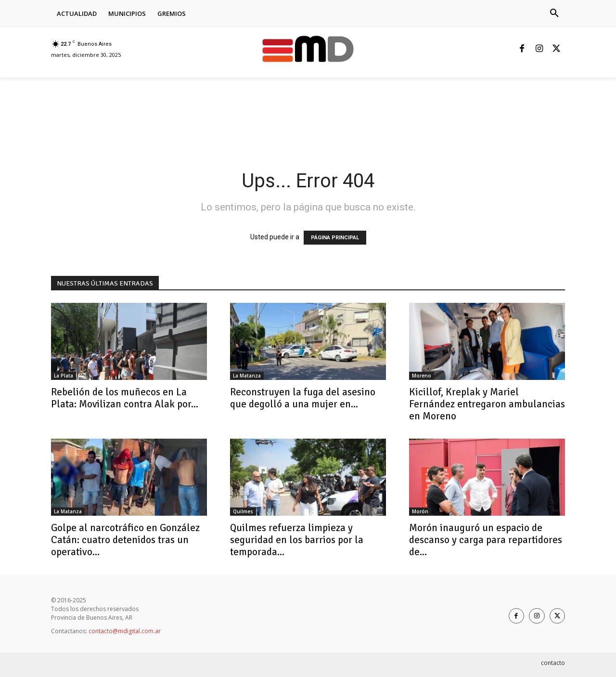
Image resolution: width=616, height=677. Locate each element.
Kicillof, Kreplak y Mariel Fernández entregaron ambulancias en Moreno (487, 404)
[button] (554, 13)
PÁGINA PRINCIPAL (335, 238)
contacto (553, 663)
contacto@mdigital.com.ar (125, 631)
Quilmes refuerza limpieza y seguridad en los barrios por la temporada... (297, 540)
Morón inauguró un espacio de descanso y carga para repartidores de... (486, 540)
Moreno (422, 376)
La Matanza (247, 376)
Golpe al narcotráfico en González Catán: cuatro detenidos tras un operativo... (125, 540)
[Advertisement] (226, 111)
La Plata (64, 376)
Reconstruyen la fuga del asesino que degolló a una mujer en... (303, 398)
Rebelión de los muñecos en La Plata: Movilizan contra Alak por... (125, 398)
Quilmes (243, 511)
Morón (420, 511)
